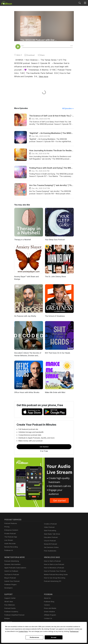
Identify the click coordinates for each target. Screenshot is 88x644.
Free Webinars (9, 605)
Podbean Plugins (10, 585)
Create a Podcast (50, 524)
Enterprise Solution (11, 530)
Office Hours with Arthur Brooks (26, 393)
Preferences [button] (51, 631)
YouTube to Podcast (11, 575)
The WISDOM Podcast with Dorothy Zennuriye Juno (39, 40)
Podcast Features (10, 524)
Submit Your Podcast (11, 581)
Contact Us (48, 619)
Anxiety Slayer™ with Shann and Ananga (27, 278)
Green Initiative (49, 612)
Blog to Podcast (10, 578)
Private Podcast (10, 534)
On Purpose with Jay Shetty (25, 316)
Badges (7, 619)
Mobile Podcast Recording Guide (55, 575)
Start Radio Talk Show (52, 534)
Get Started (44, 447)
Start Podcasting (50, 531)
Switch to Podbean (11, 571)
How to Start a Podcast (52, 561)
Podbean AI (8, 551)
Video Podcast (49, 527)
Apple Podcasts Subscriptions (14, 568)
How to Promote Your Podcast (54, 571)
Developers (8, 588)
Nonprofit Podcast (50, 544)
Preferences (34, 637)
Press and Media (50, 608)
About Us (47, 598)
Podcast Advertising (11, 561)
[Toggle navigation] (85, 3)
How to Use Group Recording (54, 578)
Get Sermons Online (51, 548)
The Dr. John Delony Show (55, 277)
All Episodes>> (68, 109)
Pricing (7, 527)
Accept (54, 637)
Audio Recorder (10, 544)
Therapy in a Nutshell (22, 240)
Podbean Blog (49, 602)
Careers (47, 605)
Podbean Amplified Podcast (14, 615)
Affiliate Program (50, 615)
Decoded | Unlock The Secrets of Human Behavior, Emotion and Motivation (27, 355)
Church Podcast (49, 541)
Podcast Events (10, 608)
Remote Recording (11, 547)
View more (23, 77)
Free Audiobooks (50, 551)
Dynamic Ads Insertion (12, 565)
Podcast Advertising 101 (52, 581)
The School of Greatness (55, 316)
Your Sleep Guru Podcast (55, 240)
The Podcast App (10, 537)
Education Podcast (50, 538)
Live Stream (8, 540)
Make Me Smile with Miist (55, 393)
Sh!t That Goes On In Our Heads (58, 353)
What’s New (8, 602)
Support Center (10, 598)
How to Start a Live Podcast (53, 565)
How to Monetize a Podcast (53, 568)
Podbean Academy (11, 612)
